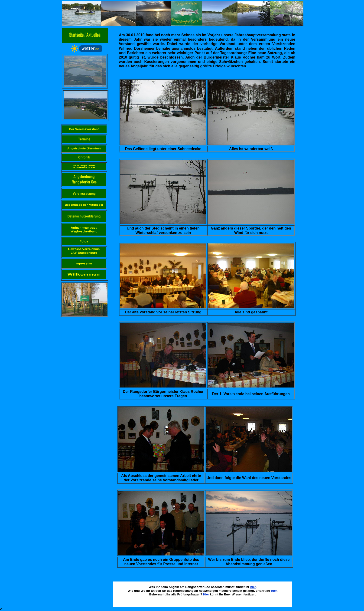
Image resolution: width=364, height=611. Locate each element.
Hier (206, 594)
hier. (274, 591)
